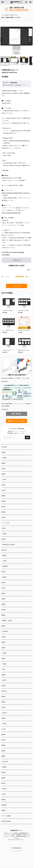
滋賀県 (3, 642)
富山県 (3, 583)
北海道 (3, 452)
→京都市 (4, 653)
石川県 (3, 588)
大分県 (3, 794)
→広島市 (4, 724)
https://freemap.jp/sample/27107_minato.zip (16, 193)
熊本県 (3, 783)
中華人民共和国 (6, 821)
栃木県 (3, 507)
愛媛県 (3, 745)
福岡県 (3, 756)
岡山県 (3, 707)
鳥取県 (3, 697)
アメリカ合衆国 (6, 816)
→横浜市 (4, 555)
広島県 (3, 718)
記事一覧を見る (17, 414)
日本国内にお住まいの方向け (17, 265)
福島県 (3, 496)
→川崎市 (4, 561)
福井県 (3, 593)
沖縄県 (3, 810)
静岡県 (3, 615)
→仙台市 (4, 480)
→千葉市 (4, 534)
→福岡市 (4, 767)
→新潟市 (4, 577)
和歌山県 (4, 691)
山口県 (3, 729)
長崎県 (3, 778)
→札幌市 (4, 458)
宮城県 (3, 474)
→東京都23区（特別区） (9, 545)
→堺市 (3, 669)
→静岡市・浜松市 (7, 621)
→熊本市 (4, 789)
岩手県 (3, 469)
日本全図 (4, 447)
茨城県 (3, 501)
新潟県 (3, 572)
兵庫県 (3, 675)
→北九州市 (5, 762)
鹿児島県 (4, 805)
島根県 (3, 702)
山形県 (3, 490)
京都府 (3, 648)
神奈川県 (4, 550)
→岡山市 (4, 713)
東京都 (3, 539)
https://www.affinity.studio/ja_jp (19, 141)
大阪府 (3, 659)
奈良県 (3, 686)
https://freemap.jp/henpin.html (11, 213)
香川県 (3, 740)
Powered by (16, 851)
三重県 (3, 637)
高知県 (3, 751)
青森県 (3, 463)
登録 (27, 437)
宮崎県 (3, 800)
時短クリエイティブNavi (16, 421)
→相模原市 (5, 566)
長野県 (3, 604)
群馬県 (3, 512)
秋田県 (3, 485)
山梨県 (3, 599)
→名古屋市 (5, 631)
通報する (29, 270)
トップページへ (17, 286)
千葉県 (3, 528)
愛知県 (3, 626)
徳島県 (3, 735)
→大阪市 (4, 664)
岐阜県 (3, 610)
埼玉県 (3, 518)
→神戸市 (4, 680)
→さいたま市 (5, 523)
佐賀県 (3, 772)
